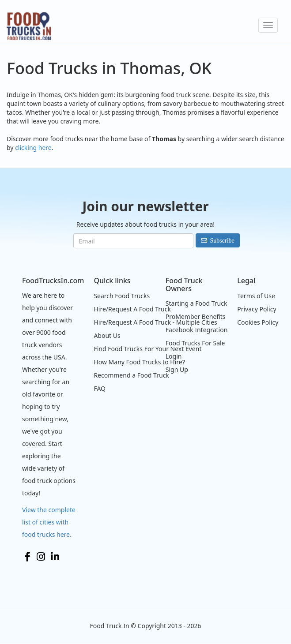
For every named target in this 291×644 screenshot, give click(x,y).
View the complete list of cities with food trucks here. (49, 522)
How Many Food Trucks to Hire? (139, 362)
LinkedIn (55, 557)
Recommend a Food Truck (131, 375)
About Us (107, 335)
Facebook (27, 557)
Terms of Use (256, 296)
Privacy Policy (257, 309)
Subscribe (222, 240)
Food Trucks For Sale (195, 343)
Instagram (41, 557)
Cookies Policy (258, 322)
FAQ (100, 388)
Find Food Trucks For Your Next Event (147, 349)
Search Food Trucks (122, 296)
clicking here (33, 148)
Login (174, 356)
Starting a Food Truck (197, 303)
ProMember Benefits (196, 316)
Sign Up (177, 369)
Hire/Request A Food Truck (132, 309)
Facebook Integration (197, 330)
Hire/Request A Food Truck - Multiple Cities (155, 322)
